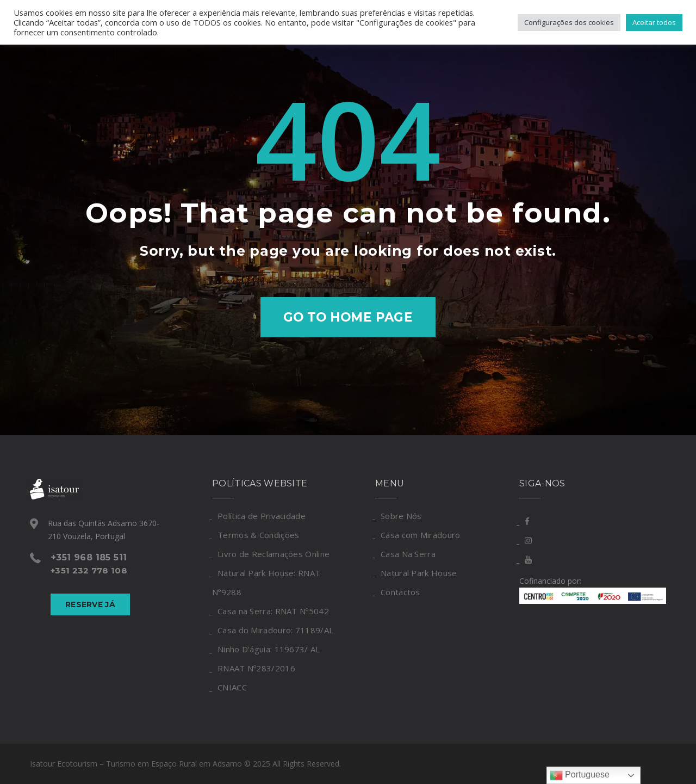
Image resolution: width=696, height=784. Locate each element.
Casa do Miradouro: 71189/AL (275, 630)
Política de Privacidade (262, 516)
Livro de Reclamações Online (274, 554)
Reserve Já (90, 604)
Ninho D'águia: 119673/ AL (269, 649)
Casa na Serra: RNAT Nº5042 (273, 611)
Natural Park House (419, 573)
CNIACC (232, 687)
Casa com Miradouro (420, 535)
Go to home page (348, 317)
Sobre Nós (401, 516)
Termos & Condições (258, 535)
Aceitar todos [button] (654, 22)
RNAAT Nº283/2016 (256, 668)
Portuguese (580, 775)
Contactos (400, 592)
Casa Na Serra (408, 554)
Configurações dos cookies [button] (569, 22)
